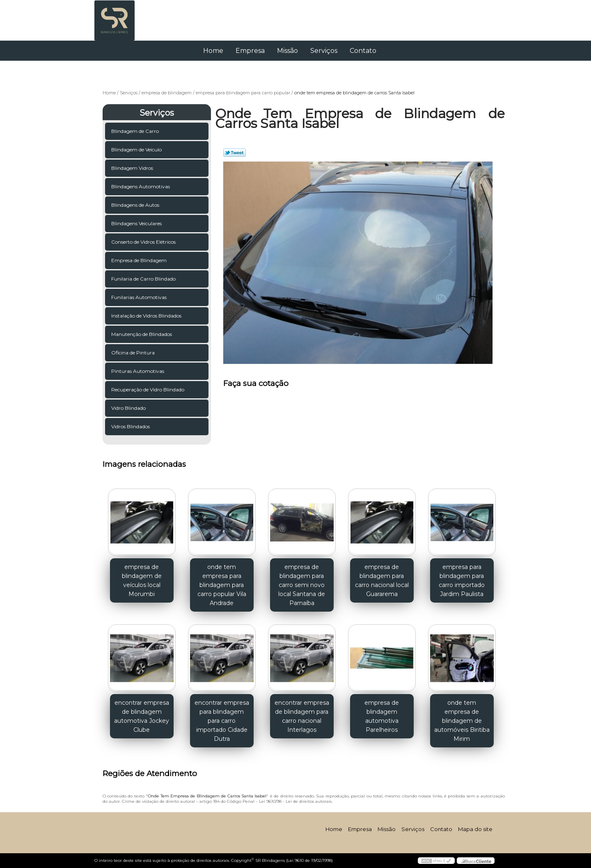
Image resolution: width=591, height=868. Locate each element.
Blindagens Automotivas (141, 186)
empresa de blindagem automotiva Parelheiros (382, 716)
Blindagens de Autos (136, 205)
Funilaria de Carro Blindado (144, 279)
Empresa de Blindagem (140, 260)
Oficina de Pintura (134, 353)
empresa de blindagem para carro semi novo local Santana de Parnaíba (302, 585)
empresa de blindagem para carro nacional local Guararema (382, 580)
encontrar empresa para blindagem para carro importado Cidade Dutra (222, 721)
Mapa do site (475, 829)
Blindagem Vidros (133, 168)
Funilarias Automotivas (140, 297)
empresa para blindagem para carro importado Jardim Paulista (462, 580)
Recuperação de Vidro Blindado (148, 389)
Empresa (250, 51)
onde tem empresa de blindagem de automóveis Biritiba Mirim (462, 721)
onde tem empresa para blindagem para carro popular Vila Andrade (222, 585)
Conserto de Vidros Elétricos (144, 242)
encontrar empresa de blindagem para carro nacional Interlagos (302, 716)
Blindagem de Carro (136, 131)
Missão (287, 51)
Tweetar (235, 153)
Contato (363, 51)
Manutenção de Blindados (142, 334)
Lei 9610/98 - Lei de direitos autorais (295, 801)
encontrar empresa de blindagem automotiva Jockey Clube (142, 716)
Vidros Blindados (131, 426)
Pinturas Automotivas (138, 371)
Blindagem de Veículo (137, 150)
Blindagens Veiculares (137, 223)
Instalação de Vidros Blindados (147, 316)
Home (213, 51)
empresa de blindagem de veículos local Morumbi (142, 580)
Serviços (324, 51)
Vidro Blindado (129, 408)
